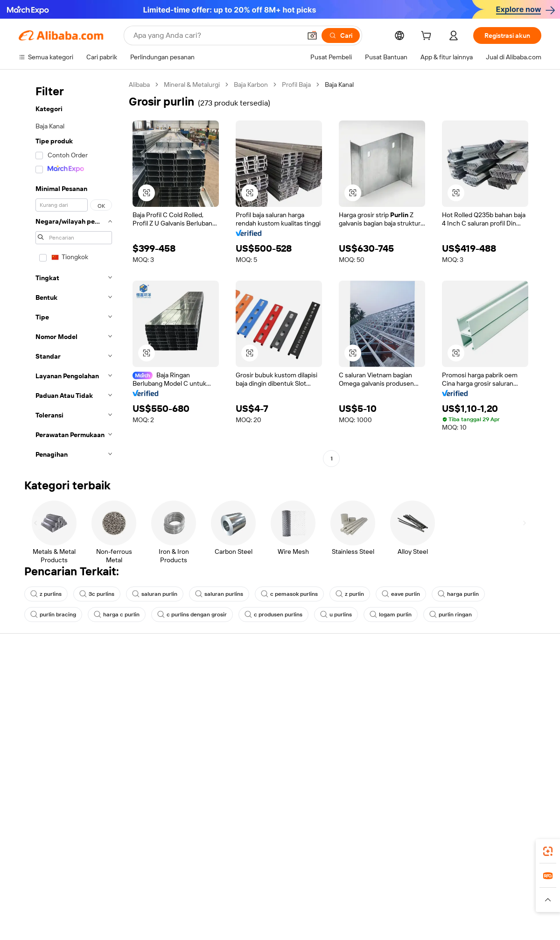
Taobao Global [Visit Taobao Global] (331, 882)
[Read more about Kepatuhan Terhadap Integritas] (500, 900)
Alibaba (139, 85)
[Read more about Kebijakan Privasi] (351, 900)
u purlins (336, 615)
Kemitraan (355, 729)
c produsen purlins (273, 615)
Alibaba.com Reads (261, 729)
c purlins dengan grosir (192, 615)
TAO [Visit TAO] (365, 882)
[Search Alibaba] (216, 35)
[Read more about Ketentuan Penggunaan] (416, 900)
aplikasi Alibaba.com (372, 840)
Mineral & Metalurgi (192, 85)
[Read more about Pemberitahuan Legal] (111, 900)
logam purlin (391, 615)
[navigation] (71, 273)
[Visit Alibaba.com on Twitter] (480, 767)
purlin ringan (451, 615)
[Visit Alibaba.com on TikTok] (522, 767)
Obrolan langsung (44, 694)
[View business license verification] (361, 922)
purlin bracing (53, 615)
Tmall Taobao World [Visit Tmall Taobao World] (222, 882)
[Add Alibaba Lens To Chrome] (166, 840)
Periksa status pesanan (52, 712)
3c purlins (97, 594)
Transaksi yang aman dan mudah (173, 686)
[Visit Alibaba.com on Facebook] (452, 767)
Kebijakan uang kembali (160, 704)
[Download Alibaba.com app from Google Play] (510, 840)
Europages (428, 882)
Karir (455, 729)
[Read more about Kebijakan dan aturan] (45, 900)
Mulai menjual (360, 676)
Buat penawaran (257, 676)
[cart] (428, 37)
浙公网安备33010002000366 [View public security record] (413, 922)
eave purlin (401, 594)
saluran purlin (155, 594)
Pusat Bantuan (40, 676)
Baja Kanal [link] (339, 85)
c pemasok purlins (289, 594)
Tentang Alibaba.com (478, 676)
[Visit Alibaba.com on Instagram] (494, 767)
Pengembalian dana (47, 729)
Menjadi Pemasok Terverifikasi (384, 712)
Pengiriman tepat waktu (160, 722)
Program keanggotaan (266, 694)
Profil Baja (296, 85)
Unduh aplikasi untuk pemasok (385, 747)
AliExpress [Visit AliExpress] (134, 882)
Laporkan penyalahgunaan (57, 747)
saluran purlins (219, 594)
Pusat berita (465, 712)
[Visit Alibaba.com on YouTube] (508, 767)
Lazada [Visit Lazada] (293, 882)
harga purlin (458, 594)
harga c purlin (117, 615)
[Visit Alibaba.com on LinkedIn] (466, 767)
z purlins (46, 594)
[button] (312, 35)
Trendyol (392, 882)
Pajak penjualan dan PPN (269, 712)
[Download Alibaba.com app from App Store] (441, 840)
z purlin (350, 594)
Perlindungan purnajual (159, 740)
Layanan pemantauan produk (168, 757)
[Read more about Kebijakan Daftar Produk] (182, 900)
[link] (548, 851)
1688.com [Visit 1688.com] (171, 882)
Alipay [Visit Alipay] (266, 882)
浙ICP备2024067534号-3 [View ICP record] (506, 922)
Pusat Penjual (360, 694)
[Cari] (341, 35)
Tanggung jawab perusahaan (489, 694)
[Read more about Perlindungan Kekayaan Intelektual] (272, 900)
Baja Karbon (251, 85)
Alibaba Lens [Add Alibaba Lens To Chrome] (73, 840)
